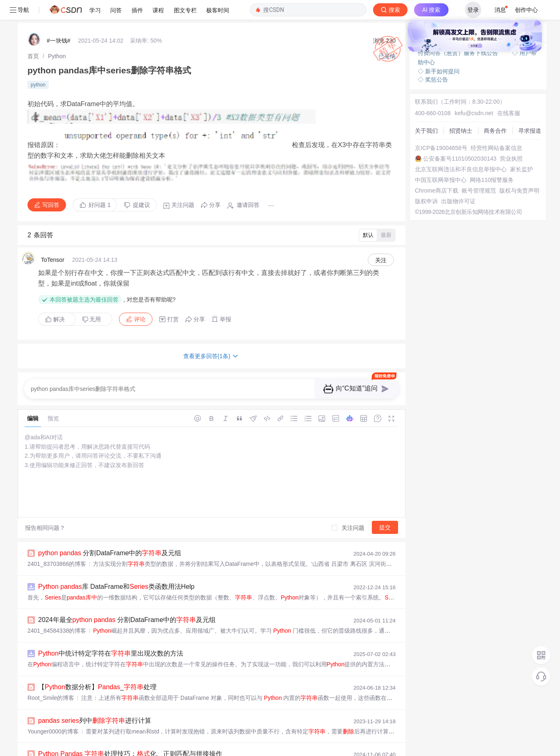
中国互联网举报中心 (435, 163)
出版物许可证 (427, 207)
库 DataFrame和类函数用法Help (116, 563)
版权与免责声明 (430, 193)
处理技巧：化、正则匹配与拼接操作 (130, 725)
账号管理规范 (427, 185)
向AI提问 (517, 14)
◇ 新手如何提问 (439, 49)
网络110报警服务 (431, 170)
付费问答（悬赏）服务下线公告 (459, 33)
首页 (33, 35)
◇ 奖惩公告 (433, 57)
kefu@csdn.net (464, 82)
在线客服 (495, 82)
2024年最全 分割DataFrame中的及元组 (127, 596)
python (38, 61)
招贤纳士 (421, 97)
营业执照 (421, 141)
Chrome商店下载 (431, 178)
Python (57, 35)
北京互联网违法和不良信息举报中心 (455, 148)
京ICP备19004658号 (436, 119)
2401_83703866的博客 (57, 541)
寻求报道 (421, 111)
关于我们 (421, 89)
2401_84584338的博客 (57, 606)
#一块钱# (59, 20)
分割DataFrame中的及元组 (110, 531)
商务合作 (421, 104)
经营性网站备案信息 (435, 126)
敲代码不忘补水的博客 (56, 736)
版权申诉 (421, 200)
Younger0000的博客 (53, 703)
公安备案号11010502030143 (446, 134)
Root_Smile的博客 (51, 671)
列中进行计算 (95, 693)
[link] (33, 35)
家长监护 (421, 156)
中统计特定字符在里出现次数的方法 (111, 628)
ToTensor (53, 245)
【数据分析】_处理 (97, 660)
